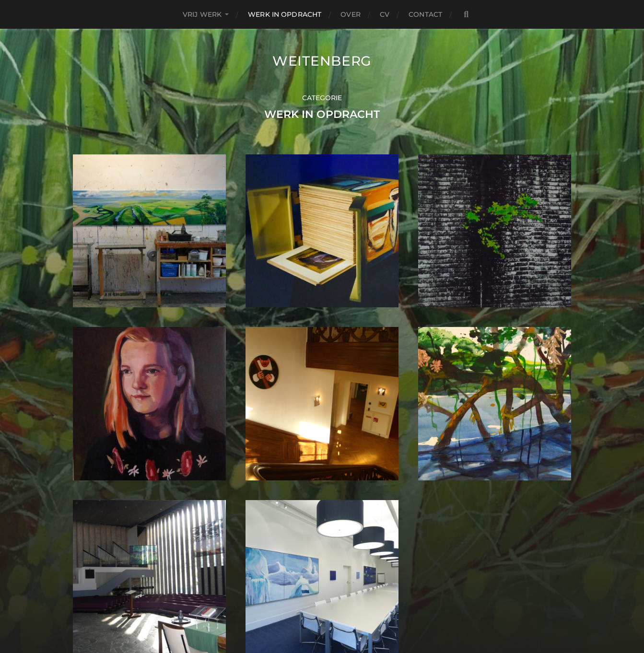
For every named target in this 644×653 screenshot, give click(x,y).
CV (385, 14)
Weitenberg (322, 61)
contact (425, 14)
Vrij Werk (202, 14)
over (351, 14)
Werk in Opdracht (285, 14)
